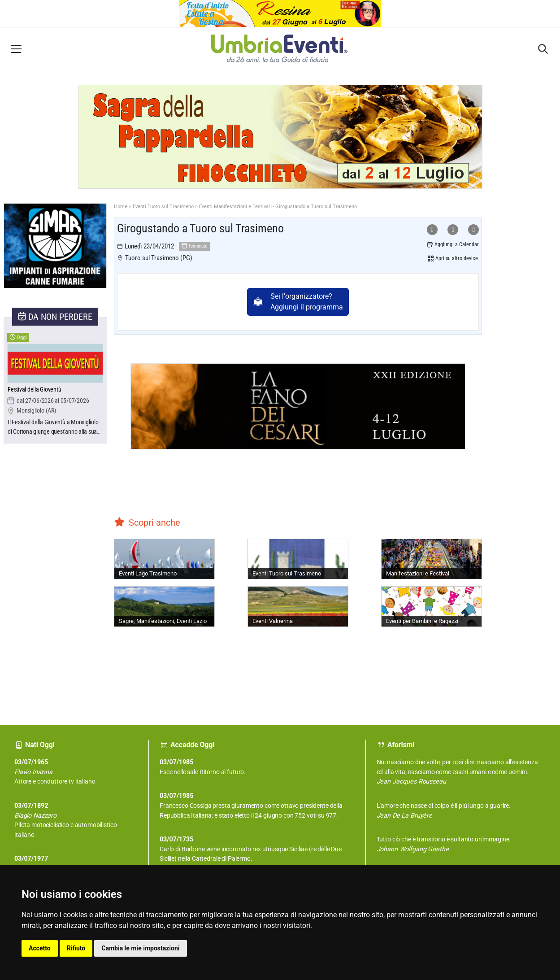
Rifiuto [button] (76, 948)
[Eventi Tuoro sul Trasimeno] (298, 559)
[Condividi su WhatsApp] (432, 230)
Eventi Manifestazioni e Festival (234, 207)
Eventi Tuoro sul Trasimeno (163, 207)
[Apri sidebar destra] (543, 49)
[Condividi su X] (473, 230)
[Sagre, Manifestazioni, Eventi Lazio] (164, 606)
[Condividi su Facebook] (453, 230)
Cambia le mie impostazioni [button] (140, 948)
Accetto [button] (40, 948)
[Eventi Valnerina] (298, 606)
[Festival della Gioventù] (55, 390)
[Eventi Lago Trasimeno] (164, 559)
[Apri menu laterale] (16, 49)
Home (121, 207)
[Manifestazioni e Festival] (432, 559)
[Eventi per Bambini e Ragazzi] (432, 606)
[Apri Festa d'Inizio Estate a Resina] (280, 14)
